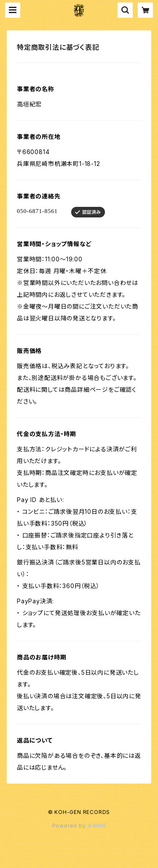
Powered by (79, 826)
